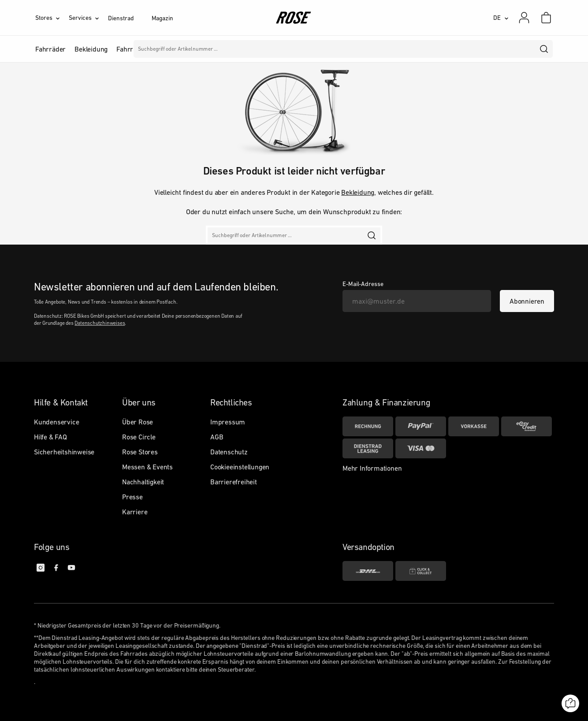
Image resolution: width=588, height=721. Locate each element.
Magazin (162, 18)
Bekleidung (358, 192)
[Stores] (52, 18)
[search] (544, 49)
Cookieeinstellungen (240, 467)
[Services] (88, 18)
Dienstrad (121, 18)
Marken (252, 49)
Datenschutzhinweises (100, 323)
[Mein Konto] (524, 18)
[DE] (501, 18)
